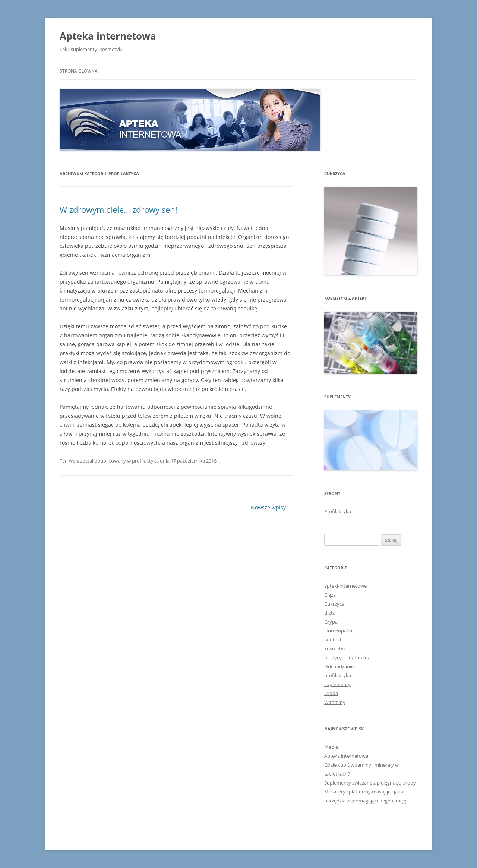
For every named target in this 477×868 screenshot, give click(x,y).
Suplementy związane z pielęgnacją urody (370, 783)
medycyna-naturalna (347, 657)
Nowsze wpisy (272, 507)
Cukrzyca (334, 604)
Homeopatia (338, 631)
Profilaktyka (338, 511)
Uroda (331, 693)
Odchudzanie (339, 666)
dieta (330, 613)
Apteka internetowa (108, 36)
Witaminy (335, 702)
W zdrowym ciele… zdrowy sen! (119, 209)
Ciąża (330, 595)
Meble (331, 747)
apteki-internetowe (345, 586)
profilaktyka (145, 461)
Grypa (331, 622)
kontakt (333, 640)
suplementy (337, 684)
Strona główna (79, 71)
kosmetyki (336, 648)
